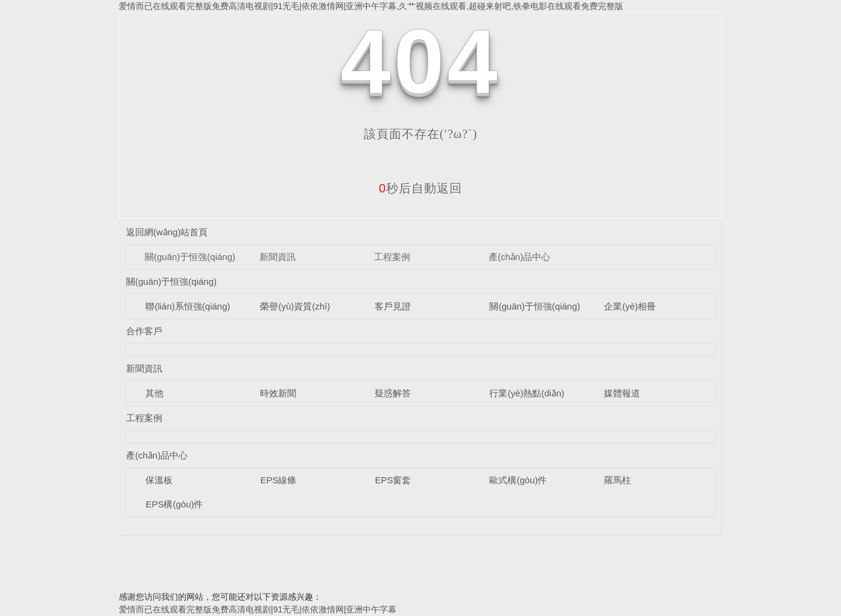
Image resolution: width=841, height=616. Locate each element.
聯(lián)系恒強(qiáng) (188, 306)
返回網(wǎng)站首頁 (167, 232)
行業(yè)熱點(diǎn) (527, 393)
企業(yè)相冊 (630, 306)
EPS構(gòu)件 (174, 504)
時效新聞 (278, 393)
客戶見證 (393, 306)
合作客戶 (144, 331)
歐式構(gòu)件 (518, 480)
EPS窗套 (393, 480)
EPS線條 (278, 480)
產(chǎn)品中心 (519, 257)
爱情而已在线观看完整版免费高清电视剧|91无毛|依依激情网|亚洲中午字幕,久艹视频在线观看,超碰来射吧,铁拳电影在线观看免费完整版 (371, 6)
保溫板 (159, 480)
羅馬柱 (617, 480)
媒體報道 (622, 393)
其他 (154, 393)
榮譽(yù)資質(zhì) (295, 306)
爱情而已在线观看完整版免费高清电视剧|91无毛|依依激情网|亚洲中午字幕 (258, 609)
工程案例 (392, 257)
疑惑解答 (393, 393)
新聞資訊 (278, 257)
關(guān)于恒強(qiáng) (190, 257)
